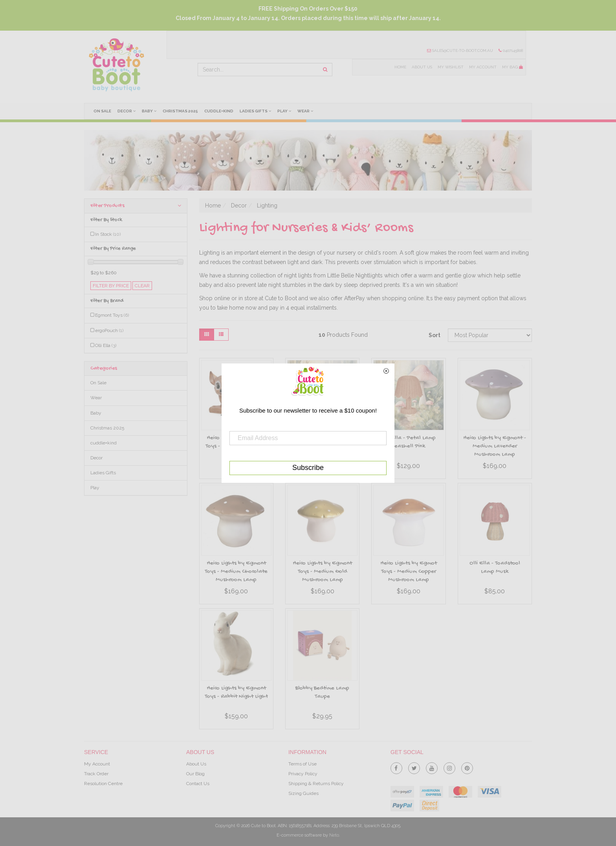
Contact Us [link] (198, 784)
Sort (434, 335)
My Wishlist (450, 67)
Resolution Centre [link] (103, 784)
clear (142, 286)
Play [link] (95, 488)
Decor (126, 111)
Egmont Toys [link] (112, 315)
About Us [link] (196, 764)
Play (285, 111)
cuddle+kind (219, 111)
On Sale (102, 111)
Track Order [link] (96, 774)
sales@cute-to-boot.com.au (460, 50)
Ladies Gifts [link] (103, 473)
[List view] (221, 335)
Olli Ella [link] (106, 345)
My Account (483, 67)
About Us (421, 67)
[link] (396, 767)
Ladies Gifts (256, 111)
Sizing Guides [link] (303, 793)
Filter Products (136, 206)
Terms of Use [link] (302, 764)
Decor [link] (96, 458)
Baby (149, 111)
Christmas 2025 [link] (107, 428)
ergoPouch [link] (109, 330)
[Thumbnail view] (207, 335)
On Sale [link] (98, 383)
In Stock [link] (108, 234)
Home (400, 67)
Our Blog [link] (195, 774)
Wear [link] (96, 398)
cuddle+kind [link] (104, 443)
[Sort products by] (490, 335)
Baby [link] (96, 413)
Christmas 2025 (181, 111)
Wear (306, 111)
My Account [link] (97, 764)
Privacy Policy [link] (303, 774)
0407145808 (511, 50)
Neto (334, 835)
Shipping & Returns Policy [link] (316, 784)
